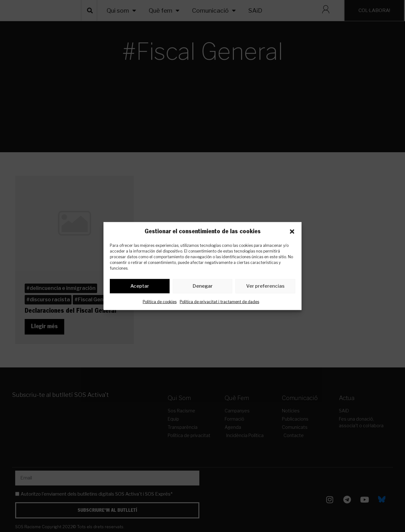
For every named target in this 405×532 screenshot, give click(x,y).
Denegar (203, 287)
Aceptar (140, 287)
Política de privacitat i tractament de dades (219, 303)
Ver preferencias (265, 287)
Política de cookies (160, 303)
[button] (292, 231)
